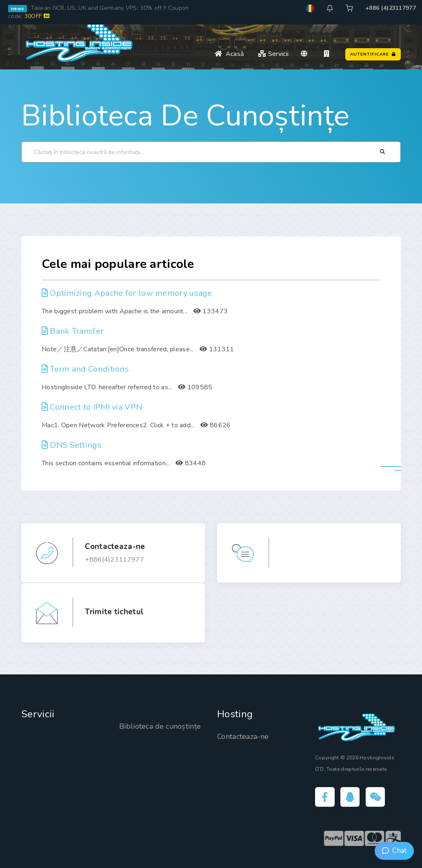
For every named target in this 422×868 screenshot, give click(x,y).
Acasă (229, 54)
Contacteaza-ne (243, 736)
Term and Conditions (85, 369)
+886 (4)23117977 (391, 8)
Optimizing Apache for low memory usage (127, 293)
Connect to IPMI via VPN (92, 407)
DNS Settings (72, 445)
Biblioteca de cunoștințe (185, 116)
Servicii (273, 54)
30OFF (37, 16)
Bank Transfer (73, 331)
